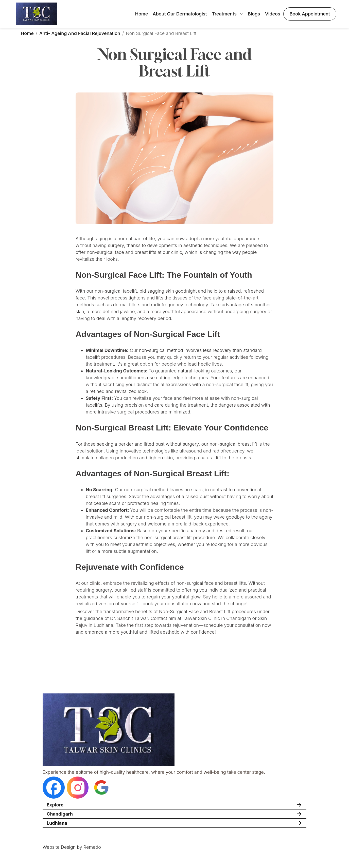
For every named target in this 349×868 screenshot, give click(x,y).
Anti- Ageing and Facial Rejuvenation (80, 33)
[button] (174, 805)
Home (141, 14)
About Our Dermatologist (180, 14)
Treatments (228, 14)
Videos (273, 14)
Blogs (254, 14)
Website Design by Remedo (72, 847)
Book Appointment (310, 14)
